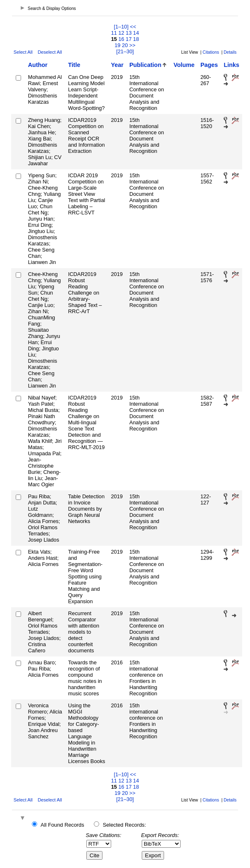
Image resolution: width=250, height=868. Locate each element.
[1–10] (122, 27)
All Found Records (62, 825)
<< (133, 27)
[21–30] (125, 51)
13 (129, 33)
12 (121, 33)
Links (231, 65)
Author (38, 65)
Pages (209, 65)
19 (117, 45)
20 (125, 45)
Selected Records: (125, 825)
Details (230, 52)
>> (132, 45)
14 (136, 33)
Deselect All (50, 52)
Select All (23, 52)
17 (129, 39)
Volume (184, 65)
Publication (145, 65)
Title (74, 65)
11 (114, 33)
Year (117, 65)
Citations (211, 52)
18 (136, 39)
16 (121, 39)
